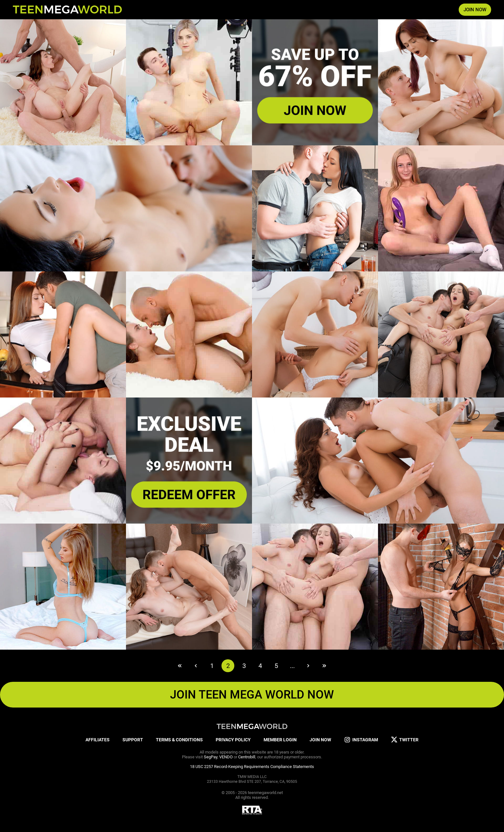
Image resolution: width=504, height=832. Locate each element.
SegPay (211, 757)
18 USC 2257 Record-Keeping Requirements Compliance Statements (252, 767)
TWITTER (405, 740)
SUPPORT (133, 740)
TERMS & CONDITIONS (179, 740)
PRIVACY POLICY (233, 740)
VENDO (226, 757)
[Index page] (67, 10)
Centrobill (247, 757)
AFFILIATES (98, 740)
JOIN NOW (475, 10)
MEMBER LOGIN (280, 740)
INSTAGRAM (361, 740)
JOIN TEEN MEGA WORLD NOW (252, 695)
